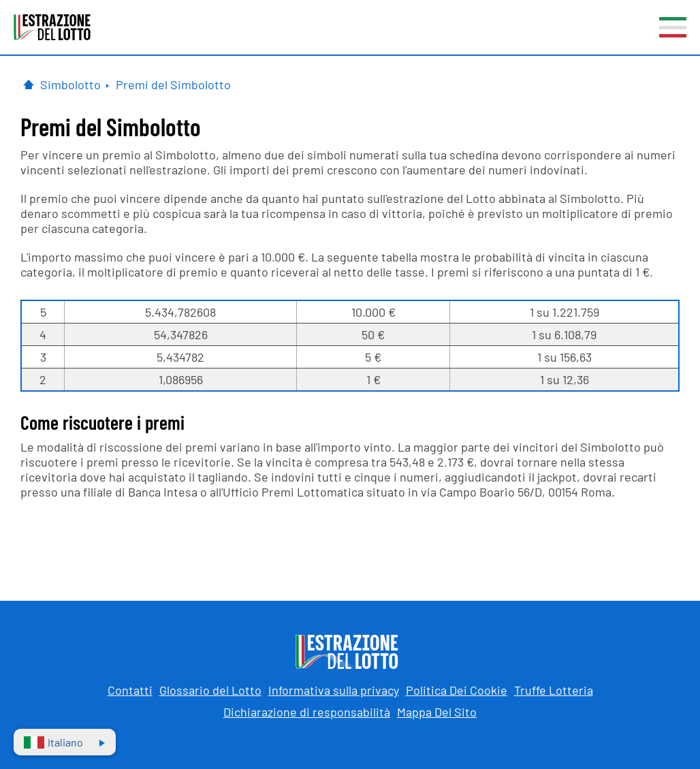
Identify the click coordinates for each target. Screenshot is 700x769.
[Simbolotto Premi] (173, 84)
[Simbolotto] (75, 84)
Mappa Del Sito (437, 712)
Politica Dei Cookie (457, 690)
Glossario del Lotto (210, 690)
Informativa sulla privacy (334, 690)
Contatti (130, 690)
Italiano (53, 742)
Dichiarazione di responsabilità (307, 712)
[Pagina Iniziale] (29, 84)
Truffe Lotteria (554, 690)
